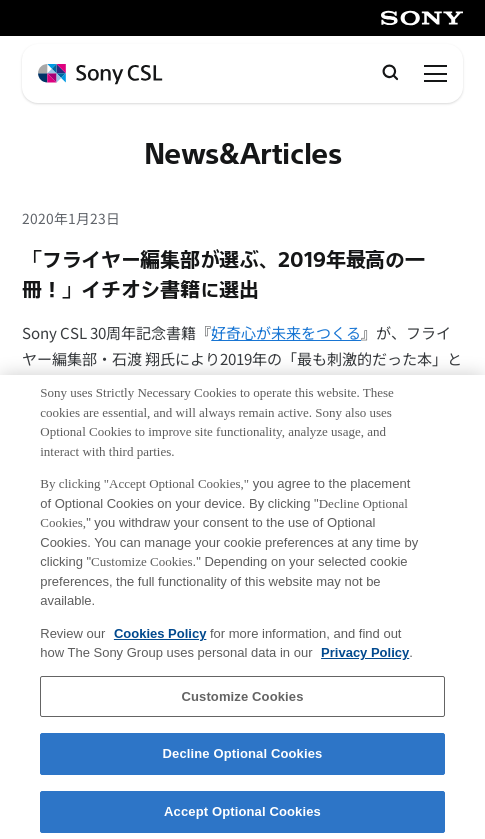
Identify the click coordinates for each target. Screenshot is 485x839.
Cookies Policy (160, 641)
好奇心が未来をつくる (286, 332)
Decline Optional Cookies (243, 762)
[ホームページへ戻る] (100, 74)
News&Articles (243, 155)
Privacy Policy (365, 661)
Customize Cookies (242, 704)
